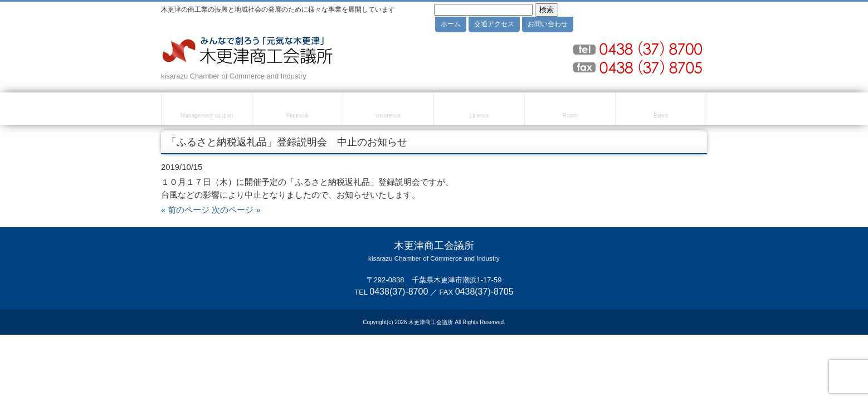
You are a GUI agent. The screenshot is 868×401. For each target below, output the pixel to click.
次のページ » (236, 210)
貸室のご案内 (570, 110)
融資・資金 (298, 110)
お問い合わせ (548, 24)
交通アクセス (494, 24)
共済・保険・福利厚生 (388, 110)
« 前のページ (185, 210)
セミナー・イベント (661, 110)
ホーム (451, 24)
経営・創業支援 (207, 110)
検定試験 (479, 110)
